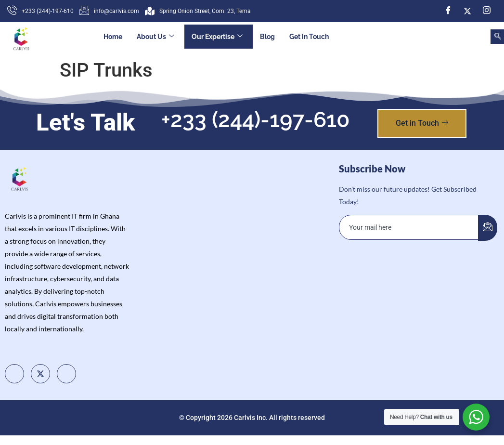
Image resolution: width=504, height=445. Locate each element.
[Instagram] (487, 11)
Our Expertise (217, 37)
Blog (267, 37)
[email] (409, 227)
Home (113, 37)
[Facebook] (448, 11)
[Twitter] (467, 11)
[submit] (488, 228)
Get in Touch (422, 123)
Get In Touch (309, 37)
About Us (155, 37)
